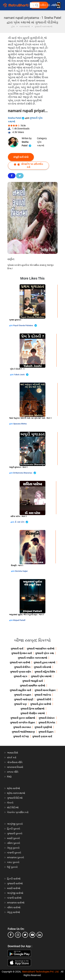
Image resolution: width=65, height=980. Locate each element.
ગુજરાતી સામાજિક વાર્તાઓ (32, 686)
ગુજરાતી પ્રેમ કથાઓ (41, 676)
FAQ (9, 777)
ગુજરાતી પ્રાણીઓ (43, 727)
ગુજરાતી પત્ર (20, 704)
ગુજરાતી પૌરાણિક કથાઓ (32, 713)
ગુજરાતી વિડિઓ (15, 798)
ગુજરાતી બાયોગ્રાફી (24, 699)
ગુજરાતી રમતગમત (22, 727)
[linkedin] (40, 935)
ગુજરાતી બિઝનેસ (47, 723)
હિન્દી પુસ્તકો (14, 829)
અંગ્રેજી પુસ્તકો (15, 824)
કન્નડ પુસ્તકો (13, 862)
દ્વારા (11, 325)
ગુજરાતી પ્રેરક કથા (44, 653)
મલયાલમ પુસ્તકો (16, 857)
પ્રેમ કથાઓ (41, 144)
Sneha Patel (16, 118)
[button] (37, 5)
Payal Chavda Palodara (25, 325)
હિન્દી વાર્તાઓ (14, 879)
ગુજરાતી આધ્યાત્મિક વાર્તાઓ (40, 649)
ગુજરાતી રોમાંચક (47, 718)
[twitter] (25, 935)
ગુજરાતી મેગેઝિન (22, 667)
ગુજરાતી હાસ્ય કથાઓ (44, 662)
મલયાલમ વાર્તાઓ (16, 903)
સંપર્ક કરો (12, 757)
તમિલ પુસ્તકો (14, 843)
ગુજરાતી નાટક (20, 676)
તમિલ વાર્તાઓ (14, 907)
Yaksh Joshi (21, 375)
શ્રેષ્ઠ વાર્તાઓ (13, 788)
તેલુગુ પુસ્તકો (13, 848)
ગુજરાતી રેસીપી (44, 699)
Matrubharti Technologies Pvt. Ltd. (41, 972)
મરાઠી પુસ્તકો (13, 838)
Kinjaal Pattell (19, 620)
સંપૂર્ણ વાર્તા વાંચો (21, 157)
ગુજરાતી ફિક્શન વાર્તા (21, 653)
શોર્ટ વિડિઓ (13, 807)
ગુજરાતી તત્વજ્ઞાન (22, 695)
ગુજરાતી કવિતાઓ (42, 667)
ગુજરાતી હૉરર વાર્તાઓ (41, 704)
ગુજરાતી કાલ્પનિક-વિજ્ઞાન (22, 723)
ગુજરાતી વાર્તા (17, 649)
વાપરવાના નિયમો (15, 767)
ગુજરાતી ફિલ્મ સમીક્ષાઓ (32, 709)
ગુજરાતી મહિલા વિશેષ (45, 672)
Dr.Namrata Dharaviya (25, 473)
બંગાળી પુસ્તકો (14, 853)
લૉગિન (55, 5)
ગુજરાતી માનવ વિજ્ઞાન (45, 690)
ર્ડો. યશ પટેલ (21, 522)
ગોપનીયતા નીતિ (15, 762)
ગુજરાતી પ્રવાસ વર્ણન (20, 672)
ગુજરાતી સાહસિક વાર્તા (20, 690)
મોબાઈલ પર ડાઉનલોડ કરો (28, 165)
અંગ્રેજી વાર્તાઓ (15, 893)
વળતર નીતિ (13, 772)
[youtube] (32, 935)
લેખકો (10, 803)
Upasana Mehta (20, 424)
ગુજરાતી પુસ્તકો (15, 833)
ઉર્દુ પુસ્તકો (12, 867)
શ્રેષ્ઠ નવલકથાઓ (16, 793)
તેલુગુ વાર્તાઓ (13, 912)
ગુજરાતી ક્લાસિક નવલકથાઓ (32, 658)
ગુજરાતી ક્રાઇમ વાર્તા (42, 736)
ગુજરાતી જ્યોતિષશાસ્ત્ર (23, 732)
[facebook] (11, 935)
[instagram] (18, 935)
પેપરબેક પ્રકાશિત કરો (18, 812)
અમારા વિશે (13, 753)
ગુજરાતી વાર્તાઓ (15, 883)
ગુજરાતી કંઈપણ (21, 736)
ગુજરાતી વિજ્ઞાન (46, 732)
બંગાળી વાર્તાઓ (14, 898)
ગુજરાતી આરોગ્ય (43, 695)
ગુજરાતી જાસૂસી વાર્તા (32, 681)
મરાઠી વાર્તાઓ (14, 888)
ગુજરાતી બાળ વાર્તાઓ (20, 662)
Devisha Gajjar (21, 571)
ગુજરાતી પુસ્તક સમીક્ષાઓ (23, 718)
